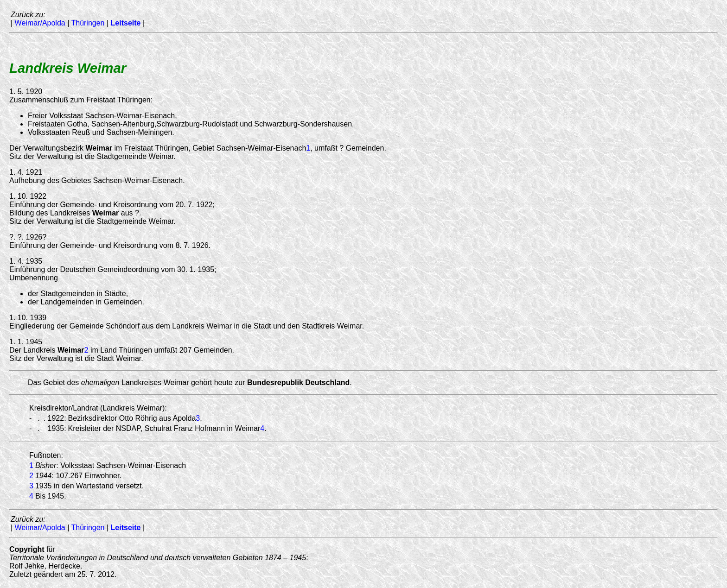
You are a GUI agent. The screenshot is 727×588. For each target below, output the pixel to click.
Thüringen (88, 23)
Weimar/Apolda (40, 23)
